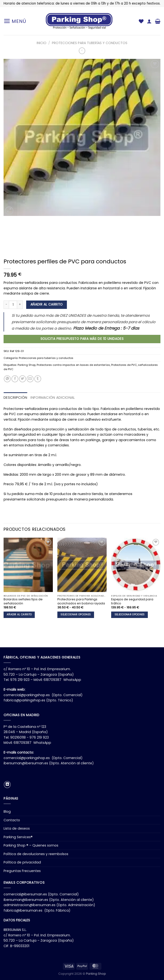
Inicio (42, 43)
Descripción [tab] (15, 397)
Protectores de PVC (124, 365)
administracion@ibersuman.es (30, 905)
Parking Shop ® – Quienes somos (31, 845)
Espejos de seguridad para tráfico (132, 601)
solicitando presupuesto (47, 499)
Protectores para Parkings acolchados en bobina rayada (81, 601)
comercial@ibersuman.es (25, 894)
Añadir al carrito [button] (19, 615)
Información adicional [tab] (53, 397)
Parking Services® (18, 837)
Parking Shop (27, 365)
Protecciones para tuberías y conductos (90, 43)
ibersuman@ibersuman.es (26, 763)
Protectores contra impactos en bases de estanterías (73, 365)
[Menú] (15, 21)
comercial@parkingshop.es (27, 695)
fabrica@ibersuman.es (23, 910)
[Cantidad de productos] (13, 305)
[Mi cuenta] (149, 21)
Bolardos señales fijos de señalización (23, 601)
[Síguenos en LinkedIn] (7, 784)
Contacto (12, 820)
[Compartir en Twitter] (22, 379)
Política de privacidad (22, 862)
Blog (7, 812)
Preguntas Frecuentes (22, 871)
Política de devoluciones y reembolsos (36, 854)
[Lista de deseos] (141, 21)
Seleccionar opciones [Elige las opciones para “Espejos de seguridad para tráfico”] (130, 615)
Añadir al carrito (47, 304)
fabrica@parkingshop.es (24, 700)
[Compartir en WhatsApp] (7, 379)
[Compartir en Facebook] (15, 379)
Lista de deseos (17, 828)
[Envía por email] (30, 379)
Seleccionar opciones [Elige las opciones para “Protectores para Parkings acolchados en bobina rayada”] (76, 615)
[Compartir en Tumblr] (38, 379)
